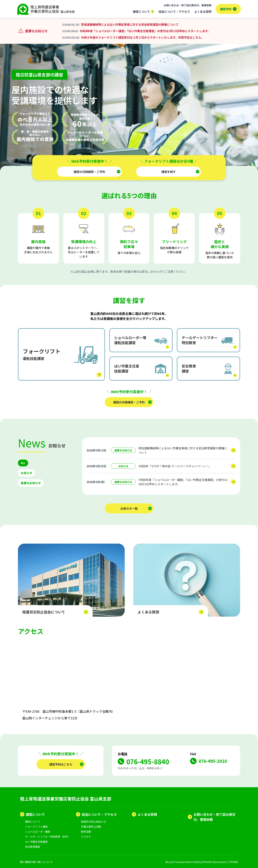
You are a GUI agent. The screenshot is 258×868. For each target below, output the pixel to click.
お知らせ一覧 (129, 508)
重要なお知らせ (31, 483)
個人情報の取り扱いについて (36, 862)
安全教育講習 (33, 847)
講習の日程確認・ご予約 (89, 172)
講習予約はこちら (61, 764)
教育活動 (86, 832)
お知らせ (27, 473)
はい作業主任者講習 (36, 842)
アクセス (86, 837)
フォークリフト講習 (36, 827)
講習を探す (169, 172)
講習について (144, 11)
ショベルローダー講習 (38, 832)
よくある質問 (203, 11)
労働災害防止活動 (91, 827)
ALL (23, 463)
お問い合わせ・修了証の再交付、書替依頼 (188, 5)
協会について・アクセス (174, 11)
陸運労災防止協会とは (94, 822)
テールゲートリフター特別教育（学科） (48, 837)
